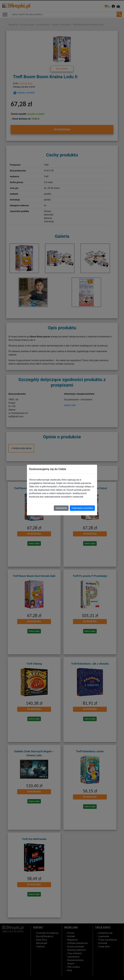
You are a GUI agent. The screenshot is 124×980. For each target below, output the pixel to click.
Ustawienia (61, 508)
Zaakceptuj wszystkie (82, 508)
